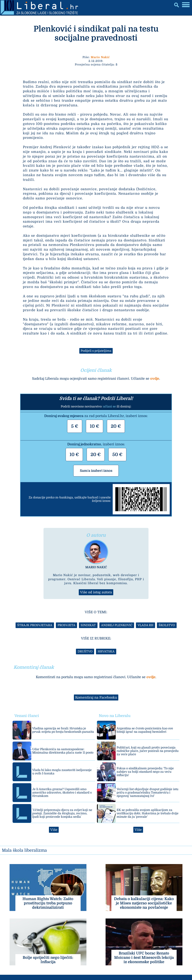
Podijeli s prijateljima (96, 351)
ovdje (155, 379)
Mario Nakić (100, 57)
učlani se (109, 407)
